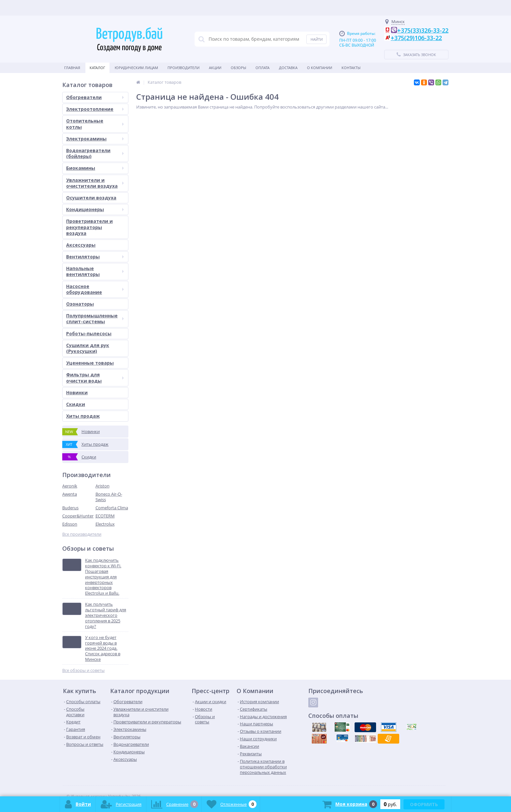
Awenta (70, 494)
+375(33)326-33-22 (423, 30)
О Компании (320, 68)
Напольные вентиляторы (95, 271)
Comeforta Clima (112, 508)
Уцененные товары (90, 363)
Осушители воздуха (91, 198)
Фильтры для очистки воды (95, 377)
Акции (215, 68)
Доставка (288, 68)
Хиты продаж (83, 416)
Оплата (263, 68)
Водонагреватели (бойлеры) (95, 153)
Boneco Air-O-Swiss (109, 497)
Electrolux (105, 524)
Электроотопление (95, 109)
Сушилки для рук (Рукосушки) (88, 348)
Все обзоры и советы (83, 670)
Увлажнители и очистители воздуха (95, 183)
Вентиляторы (95, 257)
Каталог (97, 68)
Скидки (76, 404)
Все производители (82, 534)
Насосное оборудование (95, 289)
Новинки (77, 392)
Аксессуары (81, 245)
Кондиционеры (95, 209)
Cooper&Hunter (78, 516)
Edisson (70, 524)
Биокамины (95, 168)
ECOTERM (105, 516)
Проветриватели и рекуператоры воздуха (89, 227)
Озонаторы (80, 304)
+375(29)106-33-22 (416, 38)
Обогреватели (95, 97)
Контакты (351, 68)
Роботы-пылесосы (89, 333)
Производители (183, 68)
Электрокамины (95, 139)
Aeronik (70, 486)
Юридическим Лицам (136, 68)
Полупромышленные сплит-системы (95, 319)
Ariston (102, 486)
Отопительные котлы (95, 124)
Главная (72, 68)
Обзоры (238, 68)
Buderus (70, 508)
